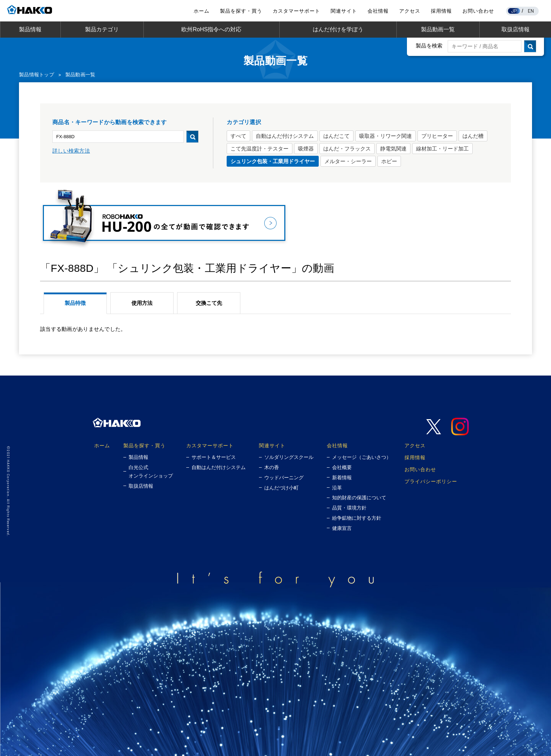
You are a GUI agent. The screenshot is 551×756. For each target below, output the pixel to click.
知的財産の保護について (359, 498)
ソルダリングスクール (289, 457)
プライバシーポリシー (431, 481)
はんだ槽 (473, 136)
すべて (238, 136)
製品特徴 (75, 303)
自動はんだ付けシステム (285, 136)
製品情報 (30, 29)
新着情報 (342, 478)
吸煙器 (306, 149)
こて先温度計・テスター (260, 149)
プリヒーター (437, 136)
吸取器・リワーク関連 (385, 136)
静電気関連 (393, 149)
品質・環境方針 (349, 508)
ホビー (389, 161)
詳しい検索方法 (71, 151)
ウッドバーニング (284, 478)
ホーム (202, 11)
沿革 (337, 488)
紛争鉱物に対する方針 (357, 518)
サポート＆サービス (214, 457)
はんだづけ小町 (281, 488)
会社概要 (342, 467)
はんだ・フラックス (347, 149)
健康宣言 (342, 528)
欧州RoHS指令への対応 (211, 29)
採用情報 (441, 11)
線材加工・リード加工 (442, 149)
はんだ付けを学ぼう (338, 29)
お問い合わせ (478, 11)
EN (531, 11)
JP (514, 11)
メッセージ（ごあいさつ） (362, 457)
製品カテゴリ (102, 29)
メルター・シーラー (348, 161)
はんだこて (336, 136)
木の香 (272, 467)
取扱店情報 (516, 29)
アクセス (410, 11)
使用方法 (142, 303)
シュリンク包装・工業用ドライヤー (273, 161)
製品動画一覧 (438, 29)
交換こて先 (209, 303)
